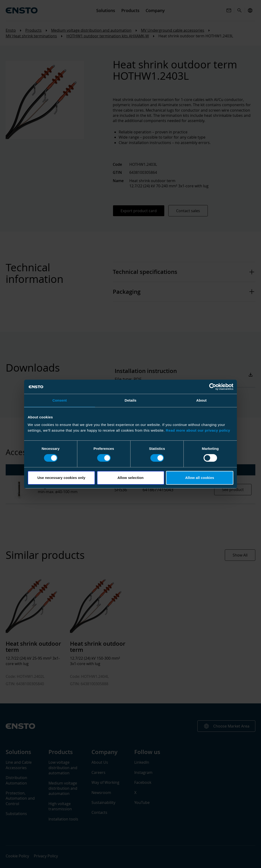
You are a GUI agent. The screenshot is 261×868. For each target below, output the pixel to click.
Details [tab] (130, 400)
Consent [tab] (60, 400)
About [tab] (201, 400)
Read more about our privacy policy (198, 430)
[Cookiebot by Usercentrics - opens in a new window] (213, 387)
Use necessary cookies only (61, 478)
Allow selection (131, 478)
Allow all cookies (200, 478)
